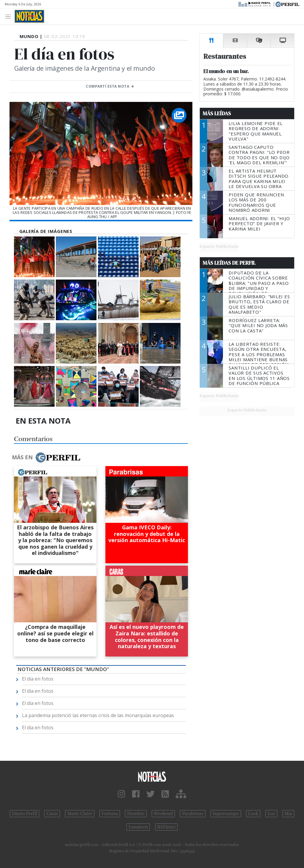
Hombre (136, 814)
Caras (52, 814)
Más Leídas (217, 113)
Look (253, 814)
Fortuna (110, 814)
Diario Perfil (24, 814)
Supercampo (226, 814)
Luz (271, 814)
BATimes (166, 827)
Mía (288, 814)
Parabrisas (193, 814)
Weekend (163, 814)
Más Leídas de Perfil (229, 263)
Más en (46, 457)
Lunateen (138, 827)
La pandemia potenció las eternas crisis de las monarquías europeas (98, 715)
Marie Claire (80, 814)
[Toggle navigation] (10, 16)
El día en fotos (38, 679)
